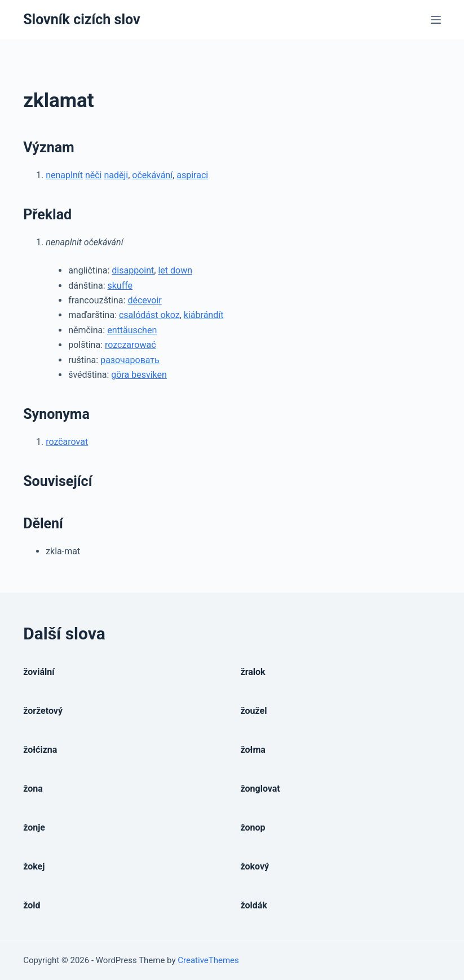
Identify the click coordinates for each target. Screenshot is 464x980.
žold (32, 905)
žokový (255, 866)
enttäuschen (132, 330)
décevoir (144, 300)
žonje (34, 827)
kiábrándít (204, 315)
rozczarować (131, 345)
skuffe (120, 286)
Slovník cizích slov (81, 19)
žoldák (254, 905)
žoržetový (43, 711)
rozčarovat (67, 442)
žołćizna (40, 750)
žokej (34, 866)
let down (175, 270)
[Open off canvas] (436, 20)
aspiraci (192, 175)
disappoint (133, 270)
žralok (253, 672)
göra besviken (139, 375)
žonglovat (260, 789)
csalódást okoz (149, 315)
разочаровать (130, 360)
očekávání (152, 175)
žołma (253, 750)
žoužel (254, 711)
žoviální (39, 672)
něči (94, 175)
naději (116, 175)
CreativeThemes (208, 960)
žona (33, 789)
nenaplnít (64, 175)
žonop (253, 827)
